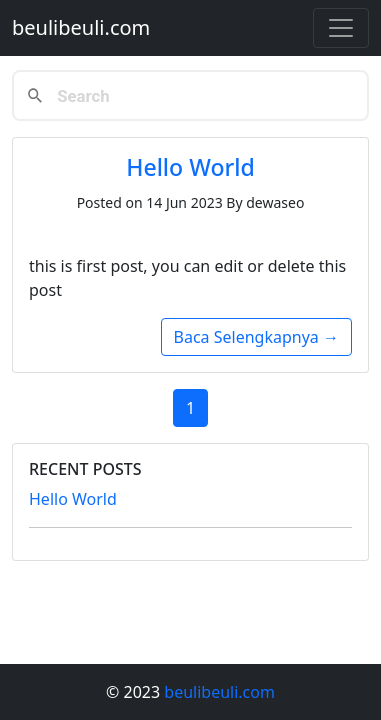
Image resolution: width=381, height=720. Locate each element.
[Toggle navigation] (341, 28)
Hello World (190, 167)
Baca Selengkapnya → (256, 337)
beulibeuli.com (81, 27)
